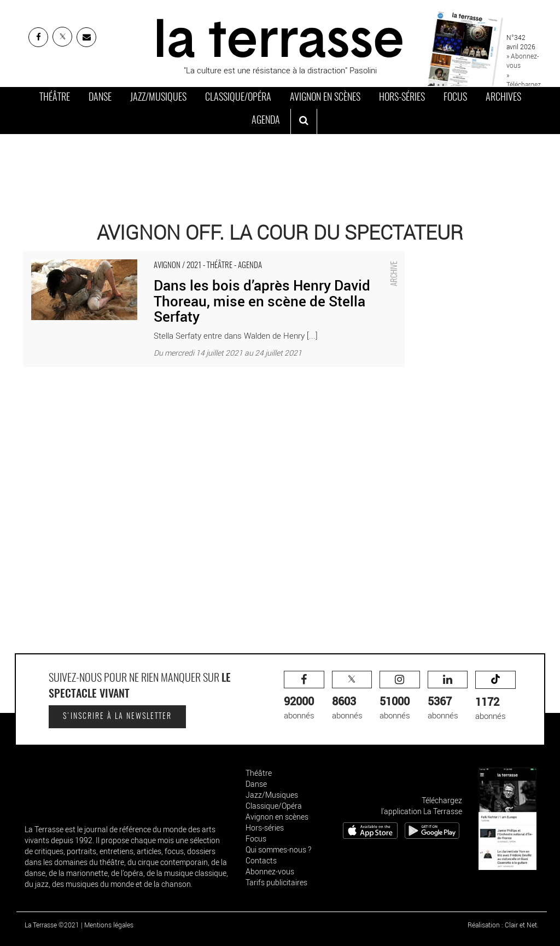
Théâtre (55, 98)
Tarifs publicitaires (276, 882)
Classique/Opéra (238, 98)
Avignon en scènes (325, 98)
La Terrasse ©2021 (52, 925)
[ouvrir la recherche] (304, 121)
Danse (100, 98)
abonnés (304, 696)
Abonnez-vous (270, 871)
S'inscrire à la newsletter (117, 717)
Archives (503, 98)
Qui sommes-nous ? (278, 849)
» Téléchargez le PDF (524, 84)
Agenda (266, 121)
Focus (455, 98)
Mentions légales (109, 925)
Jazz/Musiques (158, 98)
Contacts (261, 860)
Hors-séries (402, 98)
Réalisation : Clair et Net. (503, 925)
